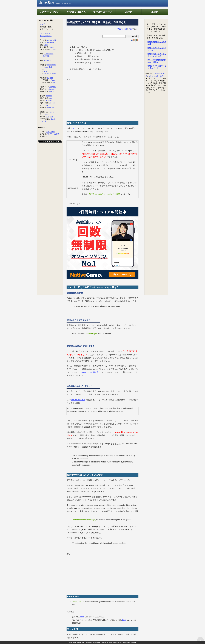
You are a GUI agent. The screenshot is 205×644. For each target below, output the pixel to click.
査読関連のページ (102, 13)
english (124, 29)
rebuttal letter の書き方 (89, 372)
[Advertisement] (102, 100)
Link (82, 617)
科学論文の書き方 (76, 13)
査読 (75, 128)
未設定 (128, 12)
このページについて (50, 13)
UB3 (119, 29)
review (130, 29)
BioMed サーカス (78, 400)
